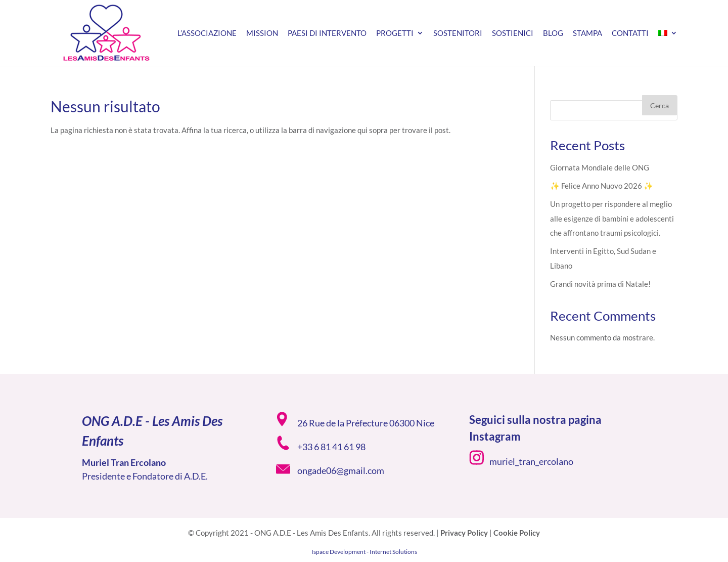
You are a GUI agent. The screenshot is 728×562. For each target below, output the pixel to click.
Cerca (659, 105)
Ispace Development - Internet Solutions (364, 552)
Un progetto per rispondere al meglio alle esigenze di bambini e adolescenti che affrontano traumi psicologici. (612, 218)
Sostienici (513, 33)
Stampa (587, 33)
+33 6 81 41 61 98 (331, 447)
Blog (553, 33)
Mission (262, 33)
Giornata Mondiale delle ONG (600, 167)
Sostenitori (458, 33)
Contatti (630, 33)
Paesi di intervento (327, 33)
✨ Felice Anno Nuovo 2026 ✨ (602, 186)
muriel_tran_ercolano (531, 461)
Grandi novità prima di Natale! (600, 284)
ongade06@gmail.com (341, 470)
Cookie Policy (517, 533)
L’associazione (207, 33)
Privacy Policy (464, 533)
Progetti (395, 33)
